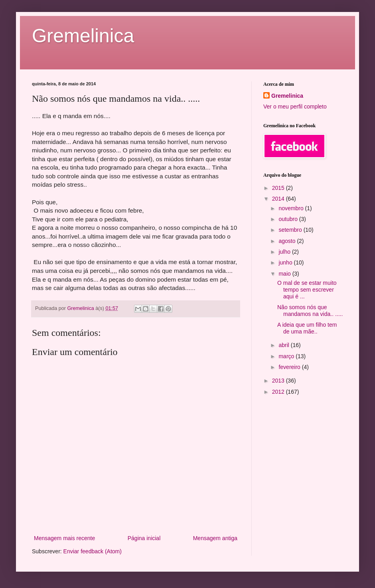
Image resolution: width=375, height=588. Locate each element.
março (287, 356)
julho (285, 252)
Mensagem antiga (215, 538)
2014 (279, 199)
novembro (292, 208)
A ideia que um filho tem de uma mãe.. (307, 328)
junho (286, 262)
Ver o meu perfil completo (295, 107)
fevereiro (290, 367)
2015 (279, 188)
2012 (279, 392)
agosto (288, 241)
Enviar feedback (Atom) (93, 551)
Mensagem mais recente (64, 538)
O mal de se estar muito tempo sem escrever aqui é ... (307, 290)
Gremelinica (83, 36)
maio (285, 274)
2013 (279, 381)
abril (284, 345)
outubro (289, 219)
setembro (291, 230)
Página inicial (144, 538)
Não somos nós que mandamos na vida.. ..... (310, 311)
